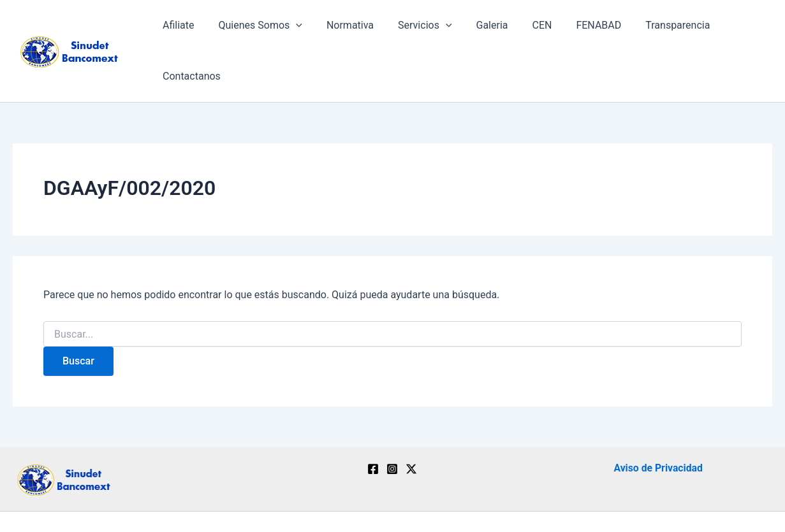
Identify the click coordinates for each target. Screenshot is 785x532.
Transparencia (651, 29)
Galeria (477, 29)
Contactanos (733, 29)
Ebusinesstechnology (540, 500)
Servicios (414, 29)
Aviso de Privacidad (658, 425)
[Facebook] (373, 426)
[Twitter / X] (411, 426)
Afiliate (179, 29)
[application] (293, 29)
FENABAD (576, 29)
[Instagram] (392, 426)
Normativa (343, 29)
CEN (523, 29)
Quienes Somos (257, 29)
